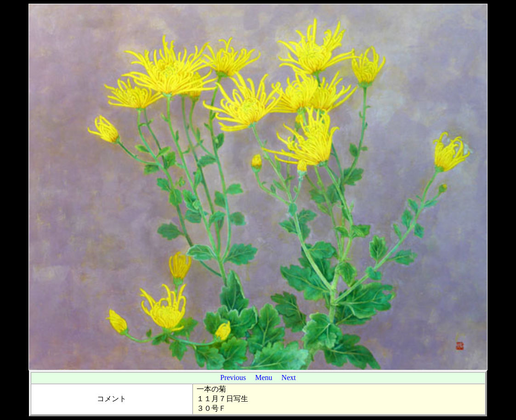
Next (289, 377)
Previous (233, 377)
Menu (264, 377)
